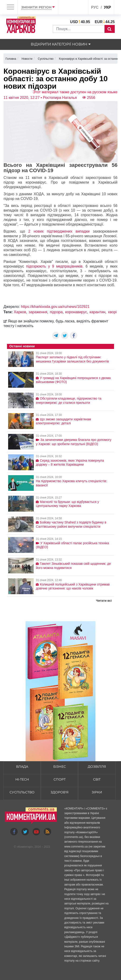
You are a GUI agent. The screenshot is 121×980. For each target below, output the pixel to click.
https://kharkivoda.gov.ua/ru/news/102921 (55, 307)
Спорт (60, 779)
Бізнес (60, 767)
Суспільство (22, 792)
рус (95, 7)
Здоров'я (59, 792)
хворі (112, 312)
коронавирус (76, 312)
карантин (97, 312)
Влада (22, 767)
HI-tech (22, 779)
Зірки (97, 792)
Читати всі (104, 601)
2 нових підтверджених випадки (59, 231)
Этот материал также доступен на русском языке (75, 92)
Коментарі (25, 847)
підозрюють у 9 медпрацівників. (56, 266)
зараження (38, 312)
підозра (56, 312)
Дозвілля (97, 767)
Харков (20, 312)
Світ (97, 779)
